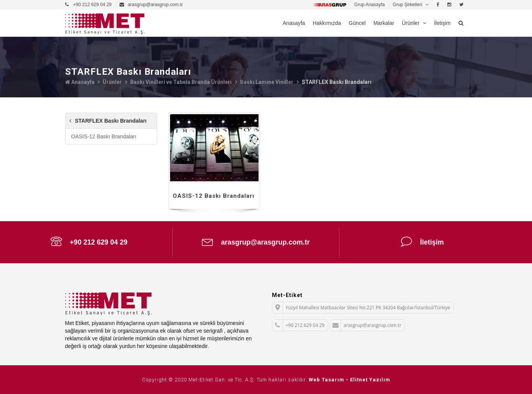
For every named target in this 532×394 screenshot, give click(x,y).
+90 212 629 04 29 (89, 241)
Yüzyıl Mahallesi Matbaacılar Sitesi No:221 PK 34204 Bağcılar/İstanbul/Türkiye (361, 308)
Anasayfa (294, 23)
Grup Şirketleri (408, 5)
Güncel (357, 23)
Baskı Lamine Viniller (267, 82)
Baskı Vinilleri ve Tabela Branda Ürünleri (181, 82)
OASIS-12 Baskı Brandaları (104, 136)
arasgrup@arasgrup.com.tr (256, 241)
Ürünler (411, 23)
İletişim (442, 23)
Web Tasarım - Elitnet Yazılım (349, 380)
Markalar (384, 23)
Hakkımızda (327, 23)
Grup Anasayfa (369, 5)
